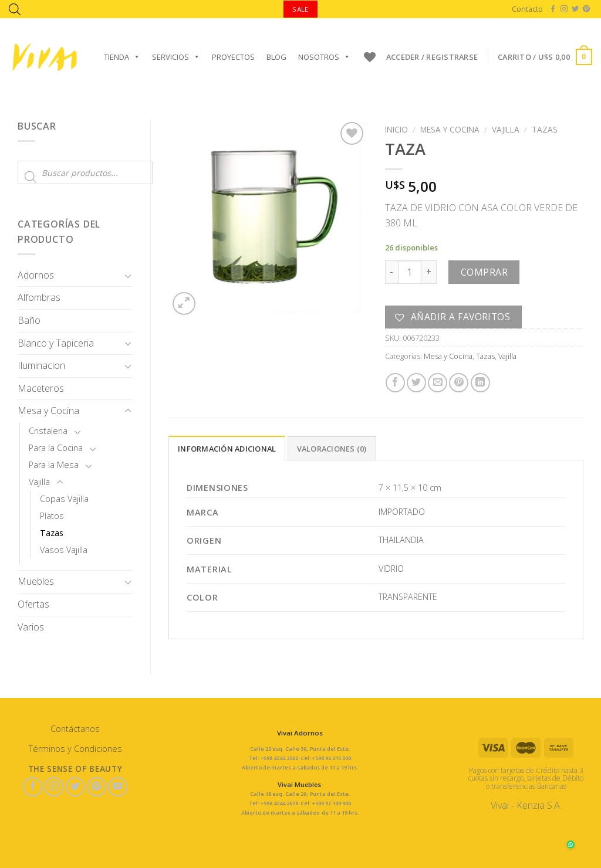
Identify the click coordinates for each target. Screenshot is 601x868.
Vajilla (39, 482)
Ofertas (33, 604)
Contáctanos (75, 729)
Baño (29, 320)
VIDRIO (391, 569)
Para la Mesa (54, 465)
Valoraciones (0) (332, 449)
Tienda (122, 57)
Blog (276, 57)
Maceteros (41, 388)
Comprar (484, 272)
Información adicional (227, 449)
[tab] (227, 448)
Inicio (396, 129)
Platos (52, 516)
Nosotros (324, 57)
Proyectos (233, 57)
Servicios (176, 57)
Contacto (527, 9)
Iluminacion (41, 365)
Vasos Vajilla (64, 550)
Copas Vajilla (64, 499)
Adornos (36, 275)
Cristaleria (48, 431)
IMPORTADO (402, 512)
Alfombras (39, 297)
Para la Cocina (56, 448)
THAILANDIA (401, 540)
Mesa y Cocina (48, 411)
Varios (31, 627)
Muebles (36, 581)
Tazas (52, 533)
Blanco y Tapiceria (56, 343)
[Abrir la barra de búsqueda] (15, 9)
